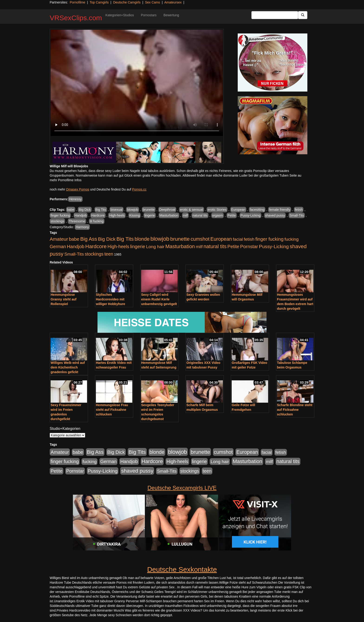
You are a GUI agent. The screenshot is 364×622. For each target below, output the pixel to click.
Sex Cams (153, 2)
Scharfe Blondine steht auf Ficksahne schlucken (295, 410)
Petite (232, 215)
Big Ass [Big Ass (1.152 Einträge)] (89, 239)
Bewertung (171, 15)
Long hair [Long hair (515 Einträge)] (155, 247)
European (238, 210)
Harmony (82, 227)
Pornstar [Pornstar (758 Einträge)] (249, 247)
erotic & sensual (192, 210)
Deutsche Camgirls (127, 2)
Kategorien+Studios (120, 15)
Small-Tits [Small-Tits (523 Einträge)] (74, 254)
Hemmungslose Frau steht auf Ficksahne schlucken (112, 410)
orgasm (218, 215)
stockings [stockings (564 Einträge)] (94, 254)
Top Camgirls (99, 2)
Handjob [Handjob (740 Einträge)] (76, 247)
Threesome (77, 221)
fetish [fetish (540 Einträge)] (249, 239)
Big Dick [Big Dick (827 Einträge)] (107, 239)
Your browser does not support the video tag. (137, 83)
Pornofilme (77, 2)
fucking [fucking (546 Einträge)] (291, 239)
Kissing (135, 215)
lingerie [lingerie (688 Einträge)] (138, 247)
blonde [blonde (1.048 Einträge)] (142, 239)
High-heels (117, 215)
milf (185, 215)
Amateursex (173, 2)
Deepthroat (167, 210)
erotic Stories (217, 210)
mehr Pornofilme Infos (66, 180)
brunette (149, 210)
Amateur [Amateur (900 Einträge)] (59, 239)
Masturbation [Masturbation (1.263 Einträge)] (180, 246)
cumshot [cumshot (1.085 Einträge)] (200, 239)
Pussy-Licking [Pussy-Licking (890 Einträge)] (274, 246)
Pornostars (149, 15)
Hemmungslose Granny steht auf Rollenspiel (63, 299)
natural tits (200, 215)
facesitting (257, 210)
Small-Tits (297, 215)
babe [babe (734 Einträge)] (74, 239)
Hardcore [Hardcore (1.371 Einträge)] (96, 246)
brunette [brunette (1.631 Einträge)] (180, 239)
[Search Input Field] (275, 15)
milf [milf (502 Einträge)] (199, 247)
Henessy (75, 199)
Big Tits (101, 210)
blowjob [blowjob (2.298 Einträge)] (160, 239)
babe (71, 210)
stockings (57, 221)
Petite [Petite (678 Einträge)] (233, 247)
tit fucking (97, 221)
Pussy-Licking (250, 215)
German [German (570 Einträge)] (58, 247)
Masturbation (169, 215)
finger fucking (60, 215)
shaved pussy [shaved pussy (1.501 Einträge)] (137, 471)
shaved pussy (275, 215)
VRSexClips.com (76, 18)
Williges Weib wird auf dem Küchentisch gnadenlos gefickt (68, 367)
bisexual (116, 210)
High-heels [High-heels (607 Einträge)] (118, 247)
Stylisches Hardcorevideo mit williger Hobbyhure (110, 299)
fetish (299, 210)
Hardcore (98, 215)
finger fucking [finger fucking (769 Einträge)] (269, 239)
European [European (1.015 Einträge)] (221, 239)
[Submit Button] (303, 15)
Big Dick (85, 210)
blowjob (132, 210)
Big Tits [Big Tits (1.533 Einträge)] (125, 239)
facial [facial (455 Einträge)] (238, 239)
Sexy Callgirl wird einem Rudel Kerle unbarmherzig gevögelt (159, 299)
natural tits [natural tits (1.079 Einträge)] (215, 247)
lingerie (150, 215)
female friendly (280, 210)
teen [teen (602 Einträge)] (109, 254)
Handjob (81, 215)
